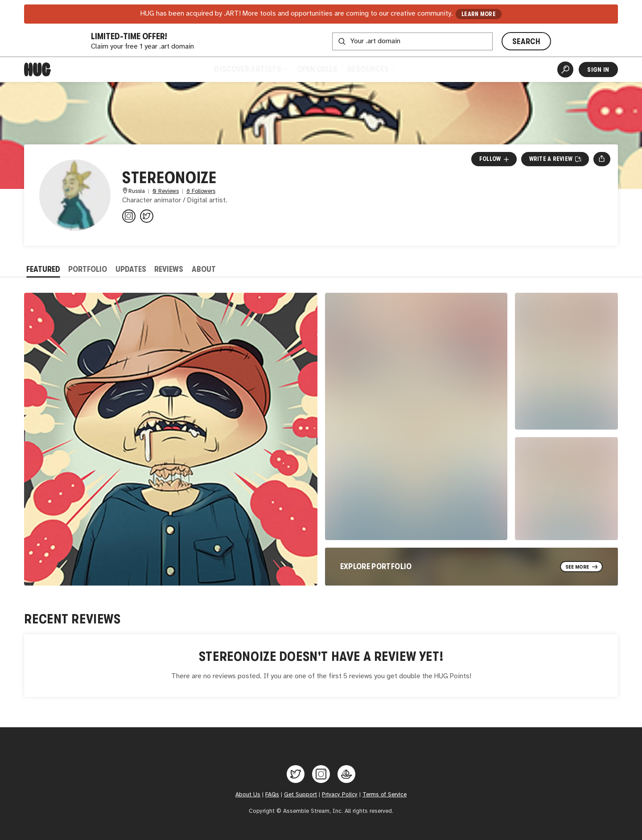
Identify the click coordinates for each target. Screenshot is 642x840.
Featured (43, 269)
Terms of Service (385, 795)
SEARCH (526, 41)
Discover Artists (250, 69)
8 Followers (201, 191)
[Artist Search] (565, 70)
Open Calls (317, 69)
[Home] (37, 70)
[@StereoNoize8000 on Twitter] (147, 216)
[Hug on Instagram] (321, 774)
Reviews (169, 269)
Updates (131, 269)
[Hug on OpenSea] (346, 774)
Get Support (300, 795)
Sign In (598, 70)
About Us (248, 795)
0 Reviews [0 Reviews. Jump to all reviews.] (166, 191)
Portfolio (88, 269)
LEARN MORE (479, 14)
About (204, 269)
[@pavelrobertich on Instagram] (129, 216)
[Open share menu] (602, 159)
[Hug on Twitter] (296, 774)
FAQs (272, 795)
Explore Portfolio (376, 566)
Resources (371, 69)
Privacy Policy (340, 795)
